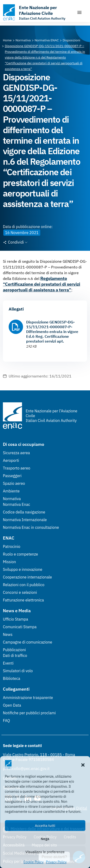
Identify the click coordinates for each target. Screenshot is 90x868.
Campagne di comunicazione (27, 642)
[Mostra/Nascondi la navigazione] (79, 12)
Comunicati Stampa (20, 627)
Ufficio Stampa (15, 619)
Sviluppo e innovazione (23, 569)
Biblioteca (12, 678)
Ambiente (11, 491)
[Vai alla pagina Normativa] (23, 40)
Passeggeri (12, 476)
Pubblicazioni (14, 650)
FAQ (6, 721)
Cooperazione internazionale (27, 577)
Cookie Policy (34, 862)
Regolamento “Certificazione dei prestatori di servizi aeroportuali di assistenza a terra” (42, 284)
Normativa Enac (16, 504)
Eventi (8, 663)
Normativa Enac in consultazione (31, 527)
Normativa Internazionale (25, 520)
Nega (45, 839)
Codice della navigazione (24, 512)
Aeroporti (11, 460)
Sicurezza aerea (16, 453)
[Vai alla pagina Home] (7, 40)
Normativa (12, 499)
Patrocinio (12, 546)
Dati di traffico (15, 655)
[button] (83, 764)
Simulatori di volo (18, 671)
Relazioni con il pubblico (24, 585)
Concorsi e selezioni (20, 592)
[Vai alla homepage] (37, 12)
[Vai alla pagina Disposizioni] (71, 40)
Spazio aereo (14, 483)
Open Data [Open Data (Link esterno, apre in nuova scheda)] (12, 705)
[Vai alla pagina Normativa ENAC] (47, 40)
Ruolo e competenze (20, 554)
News (8, 634)
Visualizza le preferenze (45, 852)
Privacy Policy (56, 862)
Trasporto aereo (17, 468)
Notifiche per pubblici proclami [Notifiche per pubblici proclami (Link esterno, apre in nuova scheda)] (29, 713)
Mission (9, 562)
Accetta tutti (45, 826)
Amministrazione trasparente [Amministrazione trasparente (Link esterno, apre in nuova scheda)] (28, 698)
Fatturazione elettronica (23, 600)
